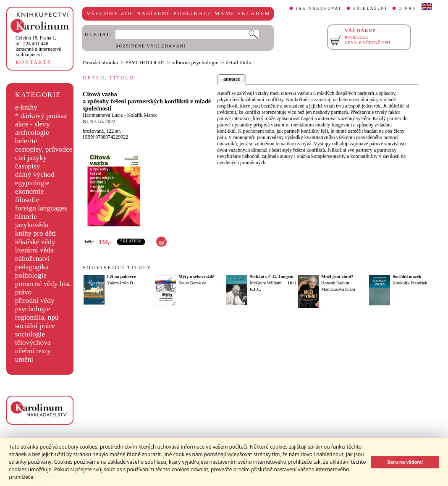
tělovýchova (33, 343)
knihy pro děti (35, 233)
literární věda (34, 250)
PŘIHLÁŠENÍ (370, 8)
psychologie (33, 309)
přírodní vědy (35, 301)
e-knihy (26, 107)
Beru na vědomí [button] (405, 462)
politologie (31, 275)
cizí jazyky (31, 158)
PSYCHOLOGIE (145, 62)
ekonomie (29, 191)
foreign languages (41, 208)
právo (23, 292)
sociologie (30, 334)
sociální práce (35, 326)
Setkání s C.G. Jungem (272, 277)
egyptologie (32, 183)
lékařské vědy (35, 242)
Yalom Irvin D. (121, 283)
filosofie (27, 200)
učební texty (33, 351)
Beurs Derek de (192, 283)
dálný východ (35, 175)
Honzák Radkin (335, 283)
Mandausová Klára (338, 289)
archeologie (32, 133)
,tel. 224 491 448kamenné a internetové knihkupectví (38, 46)
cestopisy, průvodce (44, 149)
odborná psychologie (195, 62)
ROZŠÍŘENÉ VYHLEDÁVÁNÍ (151, 46)
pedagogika (32, 267)
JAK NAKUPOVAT (319, 8)
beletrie (26, 141)
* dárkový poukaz (41, 116)
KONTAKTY (34, 62)
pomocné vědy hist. (43, 284)
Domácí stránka (100, 62)
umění (24, 359)
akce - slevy (33, 124)
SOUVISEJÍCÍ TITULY (117, 268)
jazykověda (32, 225)
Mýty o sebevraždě (196, 277)
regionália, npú (37, 317)
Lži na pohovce (122, 277)
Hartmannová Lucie (103, 115)
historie (26, 217)
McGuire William (266, 283)
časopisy (28, 166)
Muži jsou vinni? (337, 277)
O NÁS (407, 8)
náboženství (33, 259)
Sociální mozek (407, 277)
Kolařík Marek (142, 115)
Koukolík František (410, 283)
